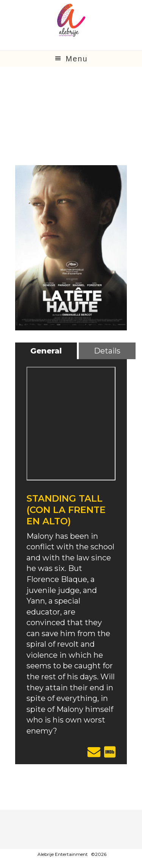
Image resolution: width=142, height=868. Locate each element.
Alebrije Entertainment (63, 854)
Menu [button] (76, 59)
